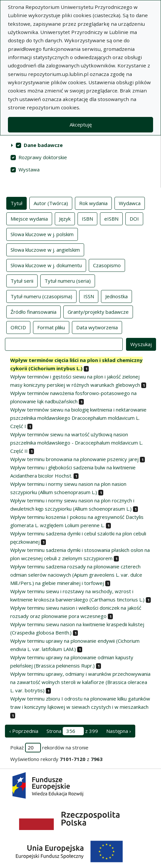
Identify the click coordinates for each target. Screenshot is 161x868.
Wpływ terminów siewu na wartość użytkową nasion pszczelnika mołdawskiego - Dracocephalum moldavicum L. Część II (77, 443)
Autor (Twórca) (51, 203)
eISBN (111, 218)
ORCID (18, 327)
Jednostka (116, 296)
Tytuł (16, 203)
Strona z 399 (72, 731)
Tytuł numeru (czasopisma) (41, 296)
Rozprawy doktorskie (43, 157)
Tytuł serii (22, 280)
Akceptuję (81, 125)
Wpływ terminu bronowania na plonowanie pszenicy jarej (74, 459)
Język (65, 218)
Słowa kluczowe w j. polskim (42, 234)
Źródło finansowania (33, 311)
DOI (134, 218)
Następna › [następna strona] (119, 731)
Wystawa (29, 169)
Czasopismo (107, 265)
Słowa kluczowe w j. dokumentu (46, 265)
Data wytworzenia (97, 327)
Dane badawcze (43, 145)
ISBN (87, 218)
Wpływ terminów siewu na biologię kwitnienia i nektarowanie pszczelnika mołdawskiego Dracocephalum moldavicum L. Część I (78, 418)
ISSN (89, 296)
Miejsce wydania (29, 218)
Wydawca (130, 203)
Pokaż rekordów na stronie (49, 748)
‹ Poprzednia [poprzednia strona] (24, 731)
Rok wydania (93, 203)
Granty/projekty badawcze (98, 311)
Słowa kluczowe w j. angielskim (45, 249)
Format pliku (51, 327)
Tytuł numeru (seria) (68, 280)
